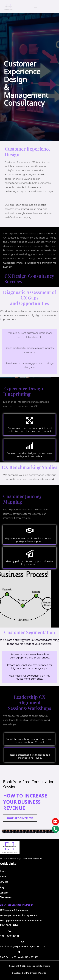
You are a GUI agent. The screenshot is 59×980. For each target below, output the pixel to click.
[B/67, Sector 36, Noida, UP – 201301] (19, 952)
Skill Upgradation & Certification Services (21, 920)
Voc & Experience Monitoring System (18, 915)
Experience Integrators (38, 966)
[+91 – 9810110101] (10, 931)
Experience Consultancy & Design (17, 905)
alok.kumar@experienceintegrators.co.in (22, 946)
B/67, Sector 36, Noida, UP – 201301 (19, 957)
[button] (36, 7)
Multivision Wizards (37, 973)
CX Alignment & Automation (14, 910)
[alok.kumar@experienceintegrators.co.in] (22, 942)
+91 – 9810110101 (10, 936)
